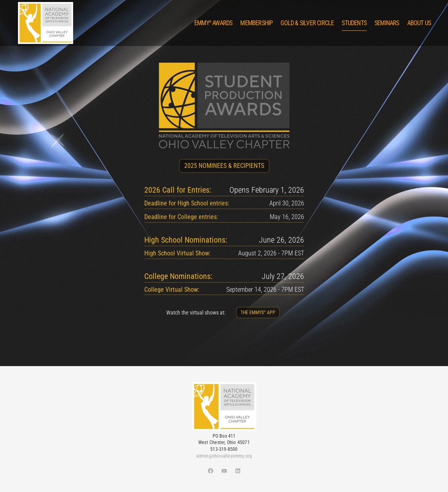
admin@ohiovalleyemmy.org (224, 456)
